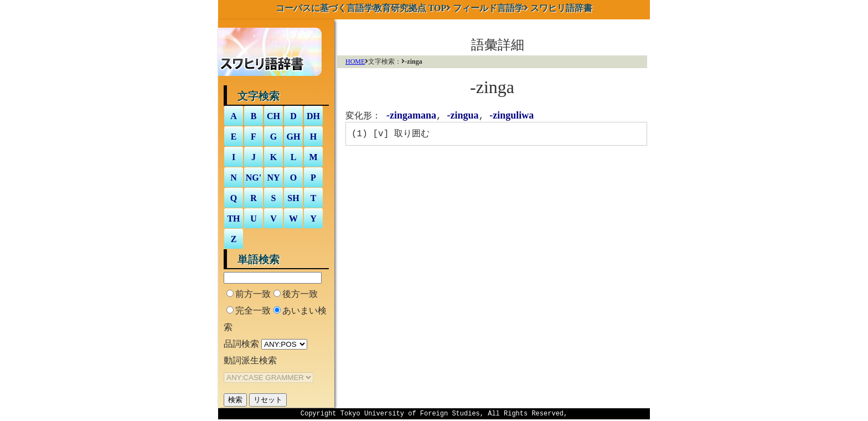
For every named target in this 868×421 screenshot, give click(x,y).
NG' (254, 178)
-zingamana (411, 116)
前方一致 (253, 294)
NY (273, 178)
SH (293, 198)
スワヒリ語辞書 (561, 8)
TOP (361, 8)
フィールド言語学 (488, 8)
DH (313, 116)
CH (273, 116)
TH (233, 219)
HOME (355, 61)
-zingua (463, 116)
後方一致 (300, 294)
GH (294, 137)
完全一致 (253, 310)
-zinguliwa (512, 116)
